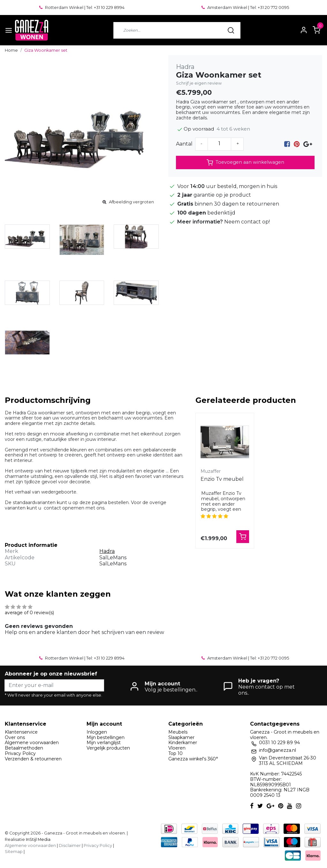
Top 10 (175, 753)
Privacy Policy (20, 753)
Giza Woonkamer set (46, 50)
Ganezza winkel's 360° (193, 759)
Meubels (178, 732)
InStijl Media (38, 839)
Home (11, 50)
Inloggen (97, 732)
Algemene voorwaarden (32, 743)
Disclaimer (70, 845)
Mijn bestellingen (106, 737)
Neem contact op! (247, 222)
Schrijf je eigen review (199, 83)
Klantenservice (21, 732)
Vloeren (177, 748)
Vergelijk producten (108, 748)
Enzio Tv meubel (222, 479)
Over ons (15, 737)
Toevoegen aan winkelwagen (245, 162)
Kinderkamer (183, 743)
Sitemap (14, 852)
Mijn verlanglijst (104, 743)
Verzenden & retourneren (33, 759)
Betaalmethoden (24, 748)
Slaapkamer (181, 737)
